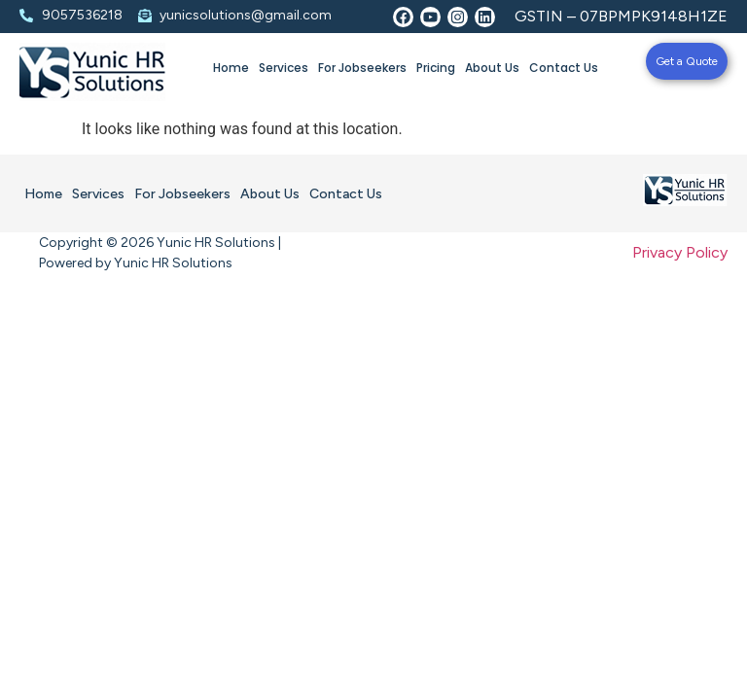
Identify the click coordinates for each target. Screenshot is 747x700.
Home (231, 68)
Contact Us (564, 68)
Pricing (436, 68)
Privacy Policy (680, 252)
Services (284, 68)
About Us (492, 68)
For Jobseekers (362, 68)
